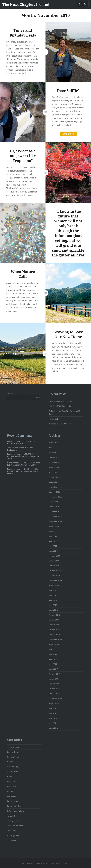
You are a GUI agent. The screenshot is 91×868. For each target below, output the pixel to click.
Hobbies (11, 776)
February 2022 (54, 452)
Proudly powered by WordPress (32, 863)
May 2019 (53, 541)
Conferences (12, 762)
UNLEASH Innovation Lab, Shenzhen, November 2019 (24, 456)
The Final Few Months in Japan (61, 401)
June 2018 (53, 595)
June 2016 (53, 713)
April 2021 (53, 472)
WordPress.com (64, 863)
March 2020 (53, 502)
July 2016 (52, 708)
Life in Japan (12, 786)
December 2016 (55, 684)
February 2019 (54, 556)
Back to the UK (13, 752)
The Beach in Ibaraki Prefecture (21, 442)
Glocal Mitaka (13, 772)
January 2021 (54, 482)
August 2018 (54, 585)
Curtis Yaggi (13, 463)
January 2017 (54, 679)
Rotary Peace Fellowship (17, 811)
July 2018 (52, 590)
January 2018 (54, 620)
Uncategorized (13, 835)
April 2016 (53, 723)
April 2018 (53, 605)
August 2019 (54, 526)
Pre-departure (13, 801)
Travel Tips (11, 831)
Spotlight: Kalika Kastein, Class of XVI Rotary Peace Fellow (23, 471)
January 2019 (54, 561)
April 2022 (53, 448)
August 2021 (54, 467)
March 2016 (53, 728)
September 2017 (55, 639)
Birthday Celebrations (16, 757)
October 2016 (54, 694)
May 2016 (53, 718)
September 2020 (55, 497)
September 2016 (55, 699)
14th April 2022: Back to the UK (61, 406)
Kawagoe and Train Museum (60, 424)
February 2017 (54, 674)
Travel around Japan (15, 826)
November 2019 (55, 516)
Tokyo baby (12, 816)
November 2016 (55, 689)
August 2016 (54, 703)
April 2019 (53, 546)
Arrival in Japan (13, 747)
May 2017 (53, 659)
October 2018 (54, 575)
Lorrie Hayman (14, 441)
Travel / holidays (14, 821)
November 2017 (55, 630)
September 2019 (55, 521)
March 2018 (53, 610)
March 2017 (53, 669)
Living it (10, 791)
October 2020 (54, 492)
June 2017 (53, 654)
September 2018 (55, 580)
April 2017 (53, 664)
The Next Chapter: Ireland (26, 4)
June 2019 (53, 536)
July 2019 (52, 531)
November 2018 (55, 571)
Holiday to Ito (54, 419)
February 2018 (54, 615)
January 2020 (54, 507)
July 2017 (52, 649)
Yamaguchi (11, 840)
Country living (13, 767)
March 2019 (53, 551)
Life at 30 (11, 781)
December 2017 (55, 625)
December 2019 (55, 512)
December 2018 (55, 566)
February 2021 (54, 477)
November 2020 (55, 487)
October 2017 (54, 635)
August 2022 (54, 443)
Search (10, 393)
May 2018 (53, 600)
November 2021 (55, 462)
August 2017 (54, 644)
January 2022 (54, 457)
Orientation (12, 796)
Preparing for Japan (15, 806)
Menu (83, 4)
